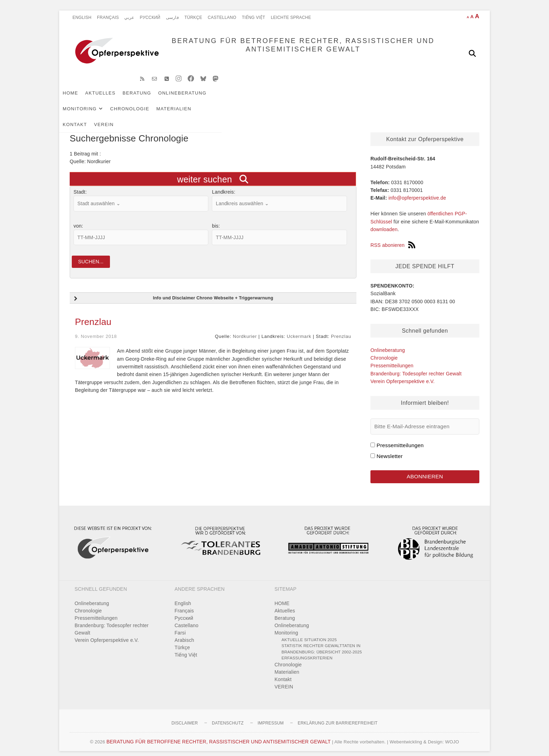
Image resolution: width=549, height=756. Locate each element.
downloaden (384, 221)
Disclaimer (185, 717)
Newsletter (390, 448)
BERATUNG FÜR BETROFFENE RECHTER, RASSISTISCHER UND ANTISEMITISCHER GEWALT (278, 53)
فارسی (172, 18)
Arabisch (185, 634)
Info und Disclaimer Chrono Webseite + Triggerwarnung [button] (173, 293)
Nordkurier (245, 330)
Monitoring (241, 99)
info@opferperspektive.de (417, 190)
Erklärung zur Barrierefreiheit (338, 717)
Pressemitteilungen (392, 358)
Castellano (222, 18)
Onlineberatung (193, 99)
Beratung (147, 99)
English (82, 18)
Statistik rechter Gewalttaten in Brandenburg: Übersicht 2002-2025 (322, 643)
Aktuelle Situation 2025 (309, 634)
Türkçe (193, 18)
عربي (129, 18)
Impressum (271, 717)
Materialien (335, 99)
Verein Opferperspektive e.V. (402, 373)
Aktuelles (111, 99)
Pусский (150, 18)
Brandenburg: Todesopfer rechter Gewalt (416, 366)
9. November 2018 (96, 330)
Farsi (180, 627)
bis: (216, 218)
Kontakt (372, 99)
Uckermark (299, 330)
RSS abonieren (393, 237)
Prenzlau (93, 316)
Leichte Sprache (291, 18)
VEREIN (401, 99)
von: (78, 218)
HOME (81, 99)
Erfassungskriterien (307, 652)
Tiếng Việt (254, 18)
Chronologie (291, 99)
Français (108, 18)
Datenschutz (228, 717)
